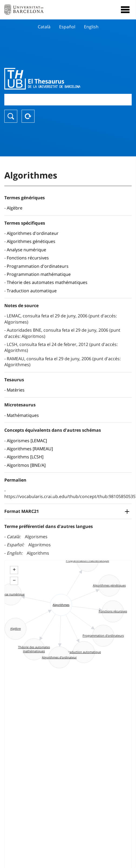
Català (44, 27)
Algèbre (15, 208)
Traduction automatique (32, 291)
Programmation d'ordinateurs (38, 266)
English (91, 27)
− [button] (14, 580)
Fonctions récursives (28, 258)
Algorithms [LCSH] (25, 457)
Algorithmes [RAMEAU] (30, 449)
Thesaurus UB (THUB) (49, 79)
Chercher (11, 116)
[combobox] (68, 100)
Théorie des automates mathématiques (47, 282)
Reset (28, 116)
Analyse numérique (26, 250)
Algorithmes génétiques (31, 241)
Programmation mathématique (39, 274)
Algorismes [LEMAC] (27, 441)
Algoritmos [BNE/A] (26, 465)
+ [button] (14, 569)
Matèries (16, 390)
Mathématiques (23, 415)
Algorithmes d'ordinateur (33, 233)
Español (67, 27)
